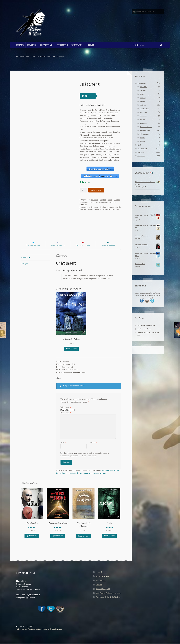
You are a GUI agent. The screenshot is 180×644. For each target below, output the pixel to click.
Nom (63, 447)
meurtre (111, 206)
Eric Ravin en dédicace (146, 325)
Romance (143, 123)
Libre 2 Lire (101, 577)
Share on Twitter (33, 250)
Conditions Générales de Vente (109, 597)
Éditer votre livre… (47, 45)
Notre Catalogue (103, 581)
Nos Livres (20, 45)
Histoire (143, 105)
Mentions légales (103, 593)
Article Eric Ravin (144, 329)
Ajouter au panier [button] (71, 353)
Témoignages (145, 134)
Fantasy (143, 98)
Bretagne (94, 206)
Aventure (94, 199)
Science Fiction (146, 127)
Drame (110, 199)
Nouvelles (143, 116)
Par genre (141, 156)
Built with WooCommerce (52, 634)
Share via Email (108, 250)
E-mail (94, 447)
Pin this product (83, 250)
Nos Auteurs (32, 45)
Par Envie (141, 152)
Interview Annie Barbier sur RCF (148, 334)
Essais (142, 94)
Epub (139, 145)
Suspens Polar (145, 131)
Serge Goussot (102, 201)
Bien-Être (144, 87)
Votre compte (76, 45)
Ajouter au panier (96, 189)
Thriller (52, 57)
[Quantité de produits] (83, 189)
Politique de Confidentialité (108, 602)
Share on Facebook (58, 250)
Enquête (117, 199)
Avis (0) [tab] (24, 268)
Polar (92, 201)
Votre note (66, 412)
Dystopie (143, 91)
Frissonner (84, 201)
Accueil (22, 57)
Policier (98, 208)
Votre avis (66, 417)
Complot (103, 199)
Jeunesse (143, 112)
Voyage (142, 141)
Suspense (107, 208)
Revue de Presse (63, 45)
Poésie (142, 120)
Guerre (142, 101)
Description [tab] (26, 262)
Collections (42, 57)
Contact (91, 45)
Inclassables (144, 109)
